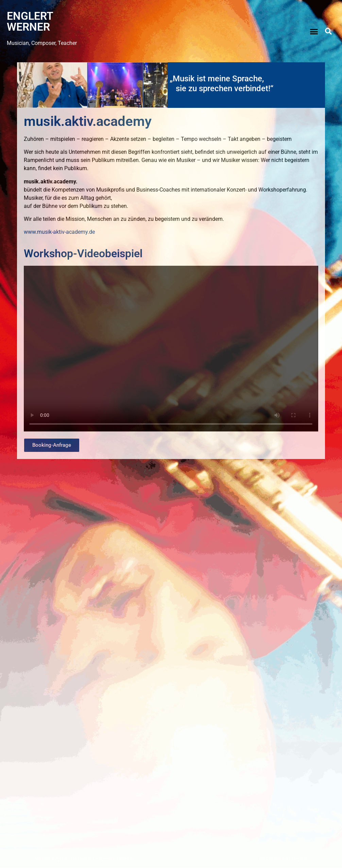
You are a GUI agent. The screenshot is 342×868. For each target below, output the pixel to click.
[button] (314, 31)
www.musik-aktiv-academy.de (59, 232)
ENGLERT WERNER (30, 21)
